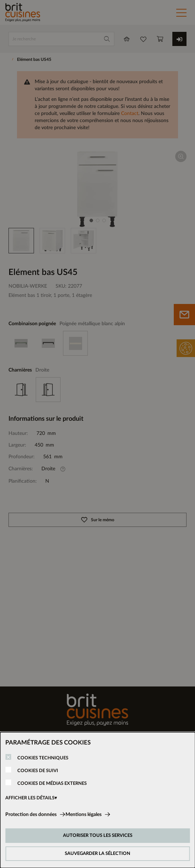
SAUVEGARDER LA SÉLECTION (97, 854)
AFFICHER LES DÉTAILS (30, 798)
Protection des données (31, 815)
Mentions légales (84, 815)
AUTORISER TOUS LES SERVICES (98, 836)
